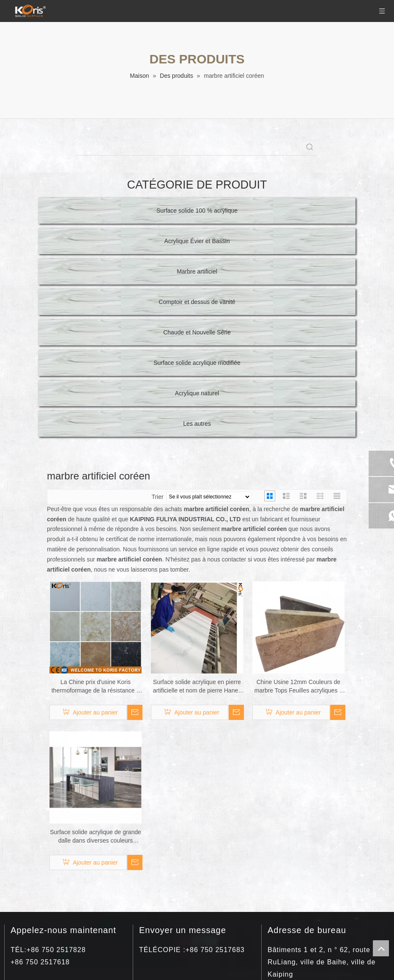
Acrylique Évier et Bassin (197, 241)
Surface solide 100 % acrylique (197, 211)
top (381, 948)
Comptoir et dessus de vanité (197, 302)
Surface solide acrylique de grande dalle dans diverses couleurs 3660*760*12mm (96, 837)
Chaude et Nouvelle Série (197, 332)
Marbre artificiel (197, 271)
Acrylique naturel (197, 393)
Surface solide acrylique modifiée (197, 363)
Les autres (197, 424)
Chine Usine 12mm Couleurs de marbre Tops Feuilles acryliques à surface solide (298, 687)
